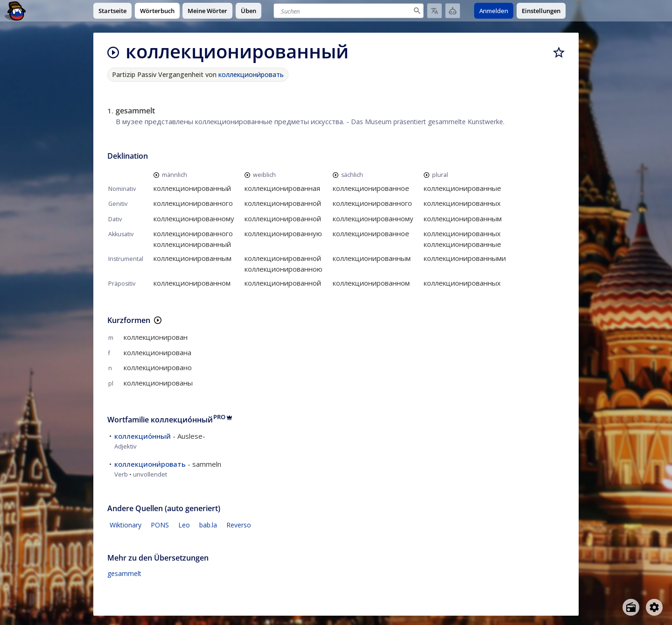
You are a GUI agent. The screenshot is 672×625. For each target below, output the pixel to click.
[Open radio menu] (631, 607)
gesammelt (124, 573)
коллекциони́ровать (251, 74)
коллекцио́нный (143, 436)
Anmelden (494, 11)
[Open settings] (654, 607)
